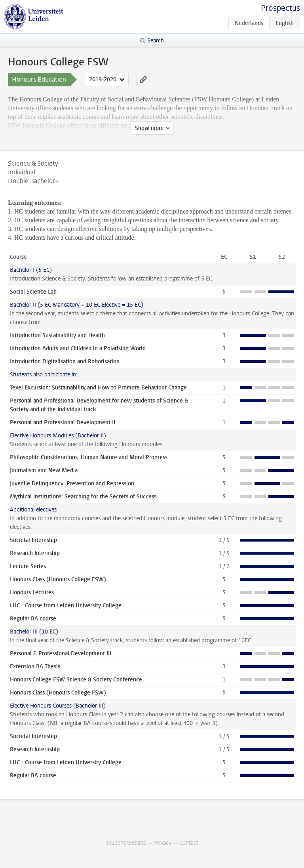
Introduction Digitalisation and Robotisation (65, 362)
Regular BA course (33, 619)
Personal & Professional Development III (61, 653)
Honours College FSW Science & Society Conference (76, 680)
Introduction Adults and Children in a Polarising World (78, 348)
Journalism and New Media (44, 470)
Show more (149, 128)
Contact (189, 843)
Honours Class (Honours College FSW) (58, 579)
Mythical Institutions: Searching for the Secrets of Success (83, 497)
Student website (126, 843)
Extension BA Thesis (35, 667)
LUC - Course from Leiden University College (66, 606)
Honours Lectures (32, 592)
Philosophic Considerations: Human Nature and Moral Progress (89, 457)
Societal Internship (33, 540)
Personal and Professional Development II (63, 423)
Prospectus (280, 8)
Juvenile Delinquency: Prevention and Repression (72, 484)
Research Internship (35, 553)
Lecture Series (28, 566)
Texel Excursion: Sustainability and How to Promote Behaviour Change (98, 388)
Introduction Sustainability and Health (57, 335)
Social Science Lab (33, 292)
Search (156, 41)
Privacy (163, 843)
